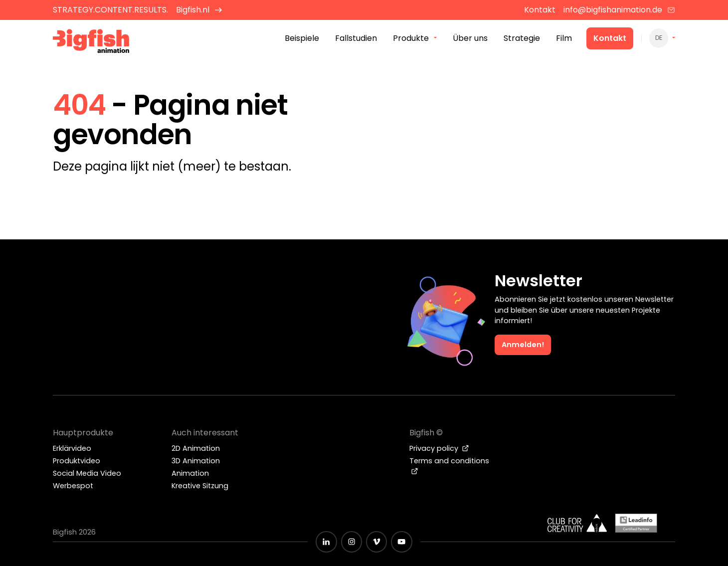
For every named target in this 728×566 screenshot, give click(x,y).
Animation (190, 473)
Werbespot (73, 486)
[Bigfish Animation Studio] (91, 43)
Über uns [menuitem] (470, 39)
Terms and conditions (449, 465)
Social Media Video (87, 473)
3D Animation (196, 461)
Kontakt (610, 39)
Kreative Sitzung (200, 486)
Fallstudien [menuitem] (356, 39)
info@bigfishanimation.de (619, 10)
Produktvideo (77, 461)
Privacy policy (439, 448)
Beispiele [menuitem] (302, 39)
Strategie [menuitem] (522, 39)
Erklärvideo (72, 448)
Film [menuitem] (564, 39)
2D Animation (196, 448)
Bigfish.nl (199, 10)
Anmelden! (523, 345)
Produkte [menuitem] (411, 39)
